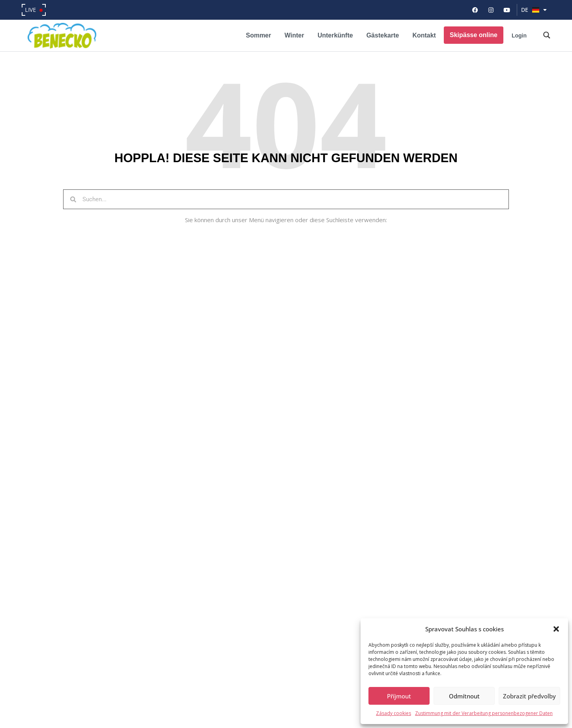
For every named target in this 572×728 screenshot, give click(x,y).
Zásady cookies (393, 713)
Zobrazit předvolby (529, 696)
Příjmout (399, 696)
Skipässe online (474, 35)
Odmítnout (464, 696)
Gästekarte (383, 35)
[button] (556, 629)
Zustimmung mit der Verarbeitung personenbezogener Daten (484, 713)
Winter (294, 35)
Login (519, 36)
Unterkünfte (335, 35)
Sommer (258, 35)
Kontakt (424, 35)
